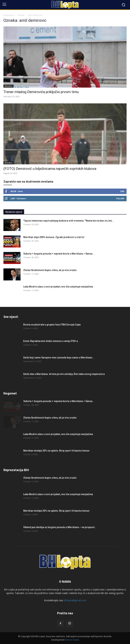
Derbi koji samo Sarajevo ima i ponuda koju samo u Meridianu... (59, 358)
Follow (120, 198)
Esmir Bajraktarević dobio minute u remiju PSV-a (51, 341)
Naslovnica (9, 15)
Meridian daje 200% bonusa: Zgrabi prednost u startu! (54, 237)
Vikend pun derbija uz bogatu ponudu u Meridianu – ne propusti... (60, 527)
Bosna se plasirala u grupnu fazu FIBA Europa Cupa (52, 325)
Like (122, 191)
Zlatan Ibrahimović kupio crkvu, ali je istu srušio (50, 270)
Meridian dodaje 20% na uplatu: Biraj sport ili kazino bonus (56, 451)
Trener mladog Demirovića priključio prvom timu (41, 92)
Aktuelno (8, 86)
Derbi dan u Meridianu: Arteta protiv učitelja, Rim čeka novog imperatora (64, 374)
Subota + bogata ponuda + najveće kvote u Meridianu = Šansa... (59, 254)
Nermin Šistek (72, 640)
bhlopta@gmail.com (75, 600)
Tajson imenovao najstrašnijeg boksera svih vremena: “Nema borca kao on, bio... (69, 221)
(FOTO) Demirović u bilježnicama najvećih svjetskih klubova (50, 169)
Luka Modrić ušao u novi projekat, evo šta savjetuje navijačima (58, 287)
